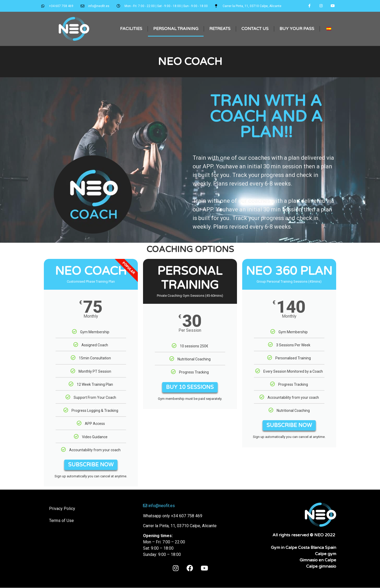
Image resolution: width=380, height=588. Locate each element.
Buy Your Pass (297, 29)
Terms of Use (61, 521)
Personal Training (176, 29)
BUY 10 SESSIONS (190, 388)
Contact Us (255, 29)
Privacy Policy (62, 509)
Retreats (220, 29)
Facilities (131, 29)
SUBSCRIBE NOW (91, 465)
